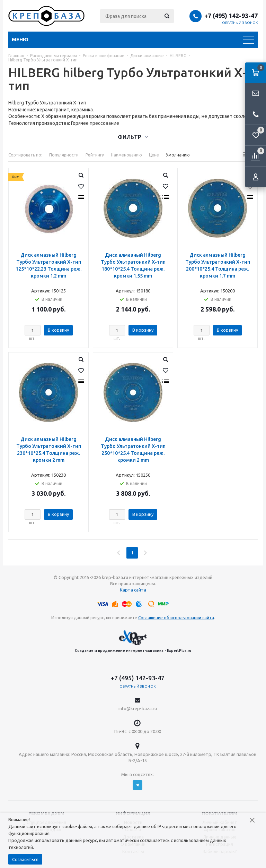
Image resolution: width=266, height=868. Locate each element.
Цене (154, 155)
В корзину (58, 330)
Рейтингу (95, 155)
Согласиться (25, 859)
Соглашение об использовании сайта (176, 618)
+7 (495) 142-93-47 (231, 16)
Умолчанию (178, 155)
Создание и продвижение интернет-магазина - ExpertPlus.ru (133, 641)
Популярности (64, 155)
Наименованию (126, 155)
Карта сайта (133, 590)
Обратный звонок (240, 23)
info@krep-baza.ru (138, 708)
